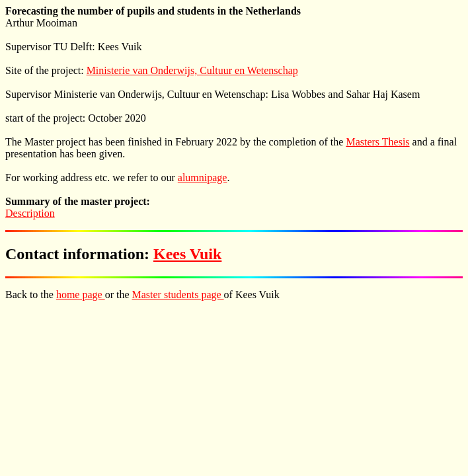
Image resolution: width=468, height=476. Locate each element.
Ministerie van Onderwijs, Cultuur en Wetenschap (192, 70)
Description (30, 213)
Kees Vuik (187, 254)
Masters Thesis (377, 142)
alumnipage (203, 178)
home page (81, 295)
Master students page (178, 295)
